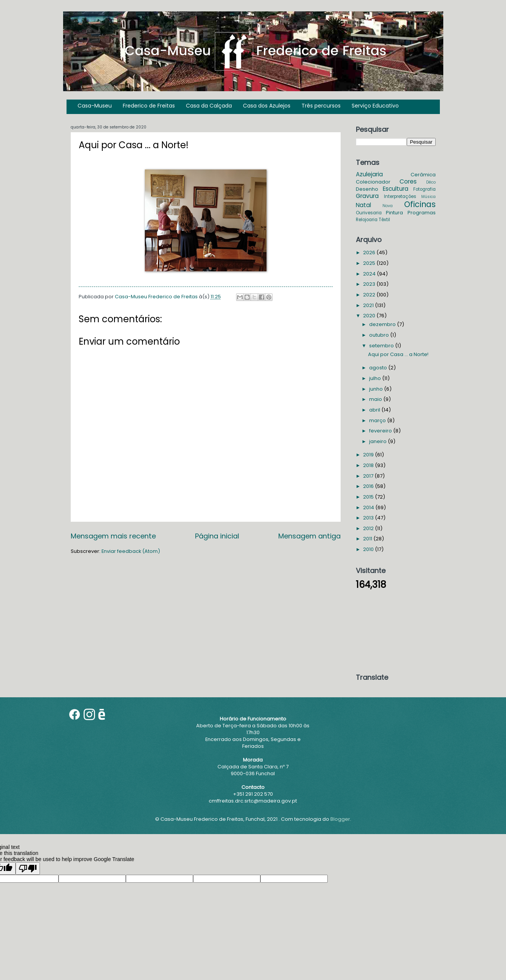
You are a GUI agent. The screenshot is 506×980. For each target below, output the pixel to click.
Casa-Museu (95, 106)
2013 (369, 518)
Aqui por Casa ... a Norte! (398, 354)
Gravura (367, 196)
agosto (379, 368)
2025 (370, 263)
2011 (368, 539)
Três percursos (321, 106)
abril (375, 410)
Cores (408, 181)
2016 (369, 486)
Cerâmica (423, 175)
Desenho (367, 189)
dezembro (383, 324)
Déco (431, 182)
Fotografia (424, 189)
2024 (370, 274)
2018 (369, 465)
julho (376, 378)
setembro (382, 346)
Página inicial (217, 536)
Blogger (340, 819)
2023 (370, 284)
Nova (388, 206)
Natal (363, 205)
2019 (369, 455)
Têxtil (384, 220)
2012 (369, 528)
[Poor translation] (28, 868)
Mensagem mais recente (113, 536)
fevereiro (381, 431)
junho (377, 389)
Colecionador (373, 182)
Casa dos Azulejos (267, 106)
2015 (369, 497)
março (378, 420)
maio (376, 399)
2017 (369, 476)
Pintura (394, 213)
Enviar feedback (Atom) (131, 551)
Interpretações (400, 196)
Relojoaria (367, 220)
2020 (370, 316)
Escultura (396, 189)
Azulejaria (369, 174)
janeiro (378, 441)
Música (428, 197)
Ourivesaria (369, 213)
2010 (369, 549)
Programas (422, 213)
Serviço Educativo (375, 106)
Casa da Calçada (209, 106)
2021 (369, 305)
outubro (380, 335)
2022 (370, 295)
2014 (369, 507)
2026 (370, 253)
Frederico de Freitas (149, 106)
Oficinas (420, 204)
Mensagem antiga (309, 536)
